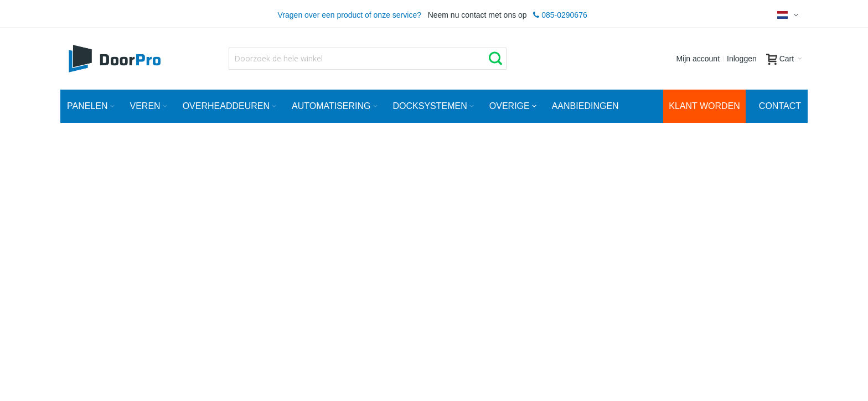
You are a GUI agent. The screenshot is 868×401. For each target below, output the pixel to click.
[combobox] (368, 59)
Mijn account (698, 59)
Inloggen (742, 59)
